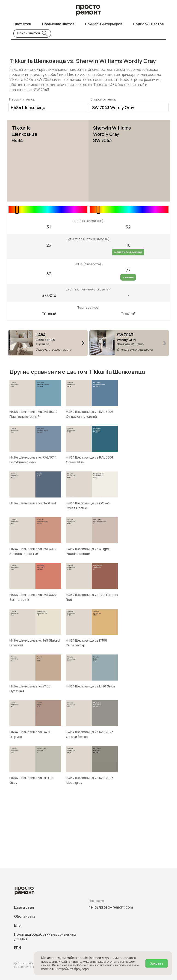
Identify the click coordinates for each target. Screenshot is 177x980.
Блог (18, 925)
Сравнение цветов (58, 24)
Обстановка (25, 916)
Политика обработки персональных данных (45, 937)
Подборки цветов (148, 24)
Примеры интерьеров (104, 24)
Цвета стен (24, 907)
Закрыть (157, 963)
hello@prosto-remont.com (111, 907)
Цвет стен (22, 24)
